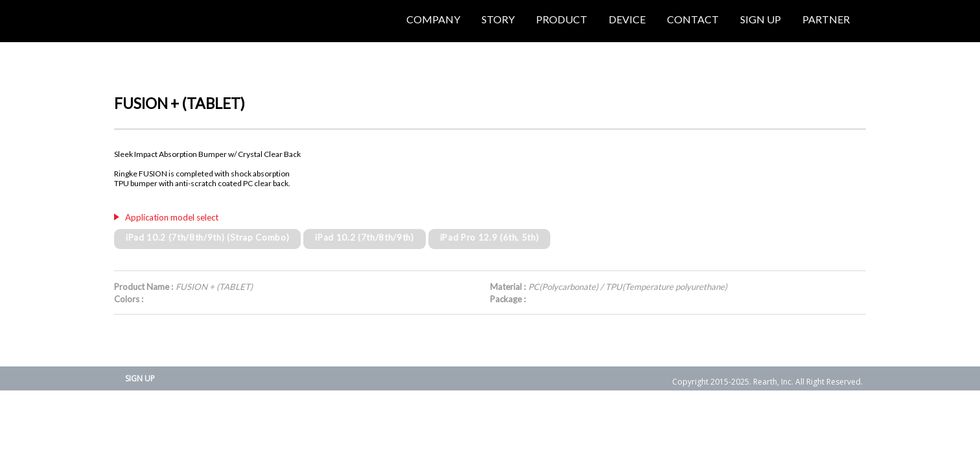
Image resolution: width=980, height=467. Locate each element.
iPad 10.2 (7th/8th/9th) (364, 237)
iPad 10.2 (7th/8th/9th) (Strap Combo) (207, 237)
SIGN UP (140, 378)
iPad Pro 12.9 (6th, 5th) (490, 237)
